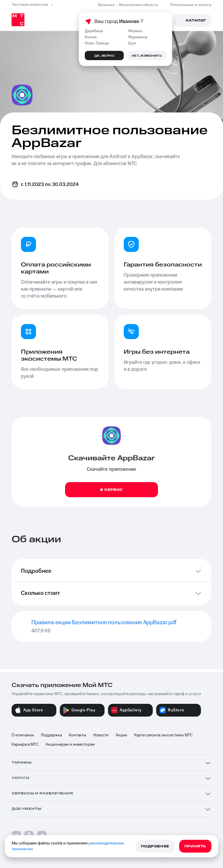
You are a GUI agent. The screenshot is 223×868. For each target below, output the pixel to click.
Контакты (78, 735)
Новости (101, 735)
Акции (121, 735)
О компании (23, 735)
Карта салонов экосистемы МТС (163, 735)
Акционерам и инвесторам (70, 744)
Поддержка (51, 735)
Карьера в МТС (25, 744)
